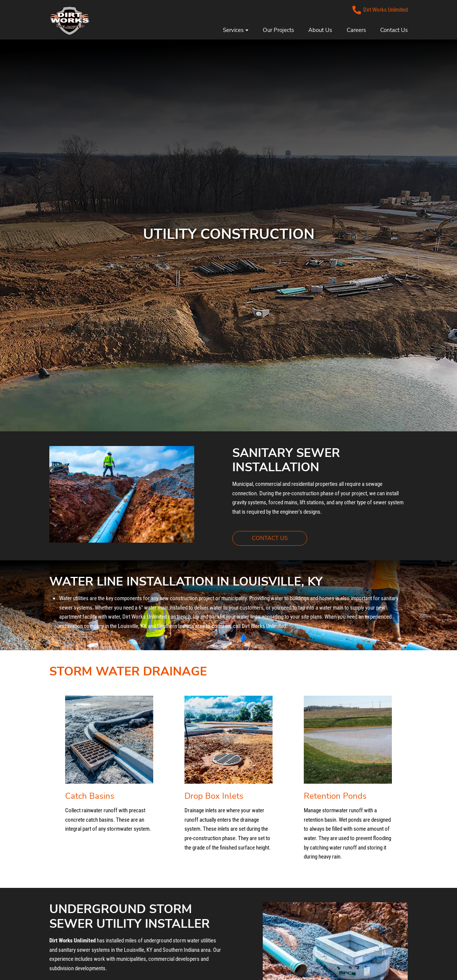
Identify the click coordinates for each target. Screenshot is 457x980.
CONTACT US (280, 538)
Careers (356, 30)
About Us (320, 30)
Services (235, 30)
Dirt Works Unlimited (380, 10)
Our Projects (278, 30)
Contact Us (394, 30)
